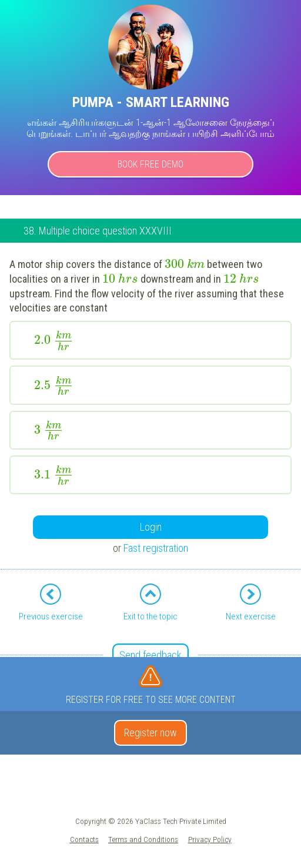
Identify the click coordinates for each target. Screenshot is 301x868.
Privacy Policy (210, 839)
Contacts (84, 839)
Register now (150, 733)
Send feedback (150, 655)
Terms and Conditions (143, 839)
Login (151, 527)
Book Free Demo (150, 164)
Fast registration (156, 548)
